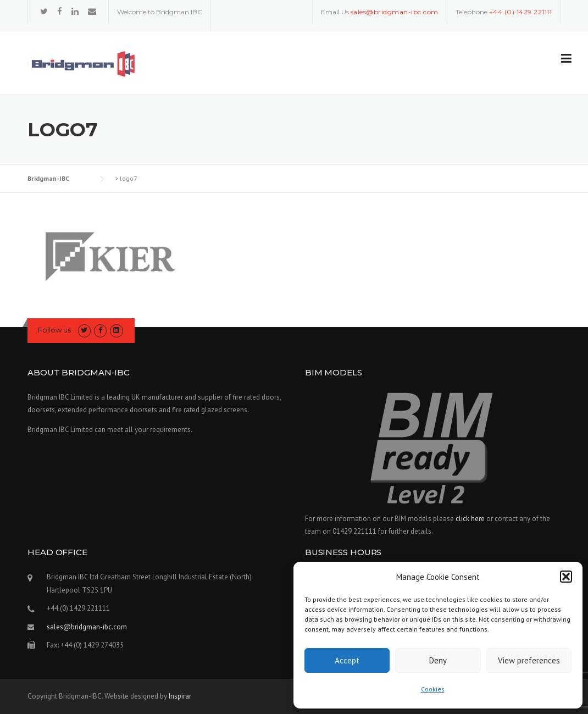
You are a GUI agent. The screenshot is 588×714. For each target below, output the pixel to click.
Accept (347, 660)
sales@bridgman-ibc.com (87, 627)
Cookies (433, 689)
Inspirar (180, 696)
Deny (438, 660)
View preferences (529, 660)
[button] (566, 577)
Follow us (54, 330)
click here (470, 519)
